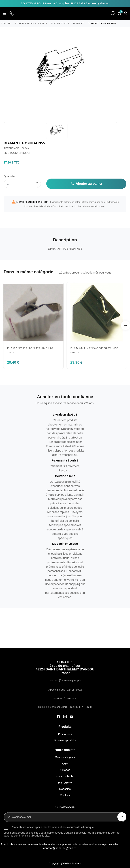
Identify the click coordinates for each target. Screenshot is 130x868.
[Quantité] (22, 184)
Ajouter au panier (86, 184)
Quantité (9, 176)
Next (125, 325)
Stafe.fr (77, 864)
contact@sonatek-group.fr (59, 848)
